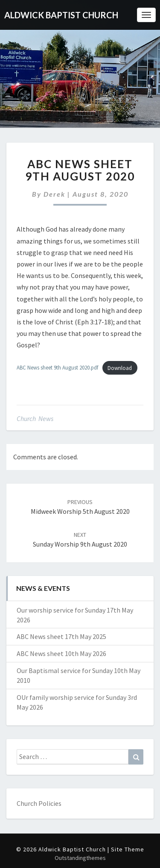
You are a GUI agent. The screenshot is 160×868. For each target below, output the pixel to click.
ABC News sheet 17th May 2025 (61, 636)
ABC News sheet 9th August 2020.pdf (57, 368)
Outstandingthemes (80, 858)
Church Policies (39, 803)
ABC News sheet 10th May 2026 (61, 653)
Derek (54, 194)
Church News (35, 418)
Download (120, 368)
